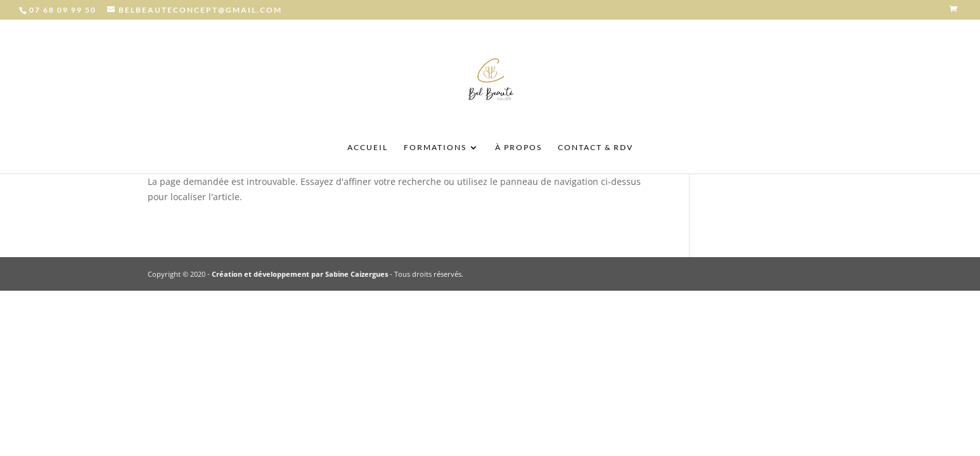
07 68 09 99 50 (63, 10)
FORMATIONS (435, 148)
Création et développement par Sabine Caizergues (300, 274)
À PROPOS (519, 148)
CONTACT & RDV (596, 148)
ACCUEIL (368, 148)
